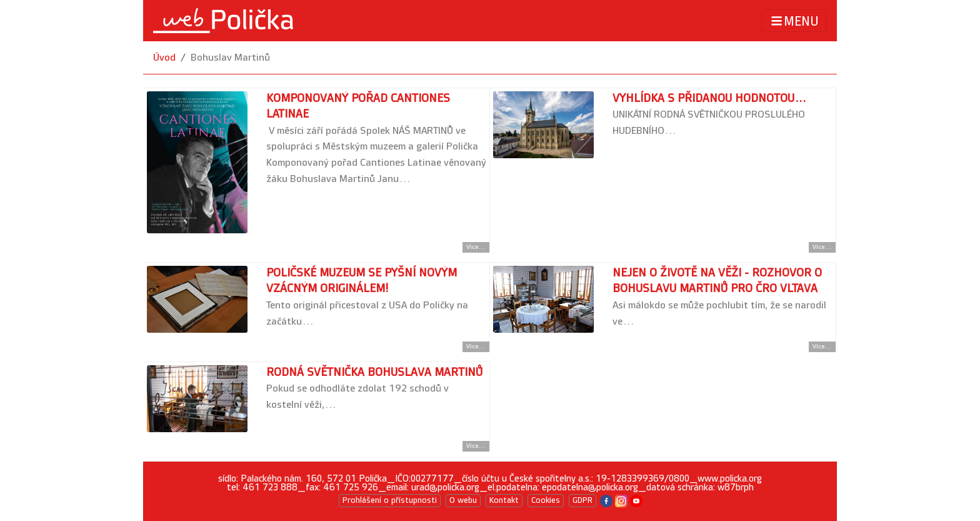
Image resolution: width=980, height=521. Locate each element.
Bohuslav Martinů (230, 58)
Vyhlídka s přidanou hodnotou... (710, 99)
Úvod (164, 58)
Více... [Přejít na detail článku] (476, 247)
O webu (463, 500)
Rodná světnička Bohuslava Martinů (374, 372)
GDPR (582, 500)
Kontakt (504, 500)
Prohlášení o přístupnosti (390, 500)
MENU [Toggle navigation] (794, 21)
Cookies (546, 500)
